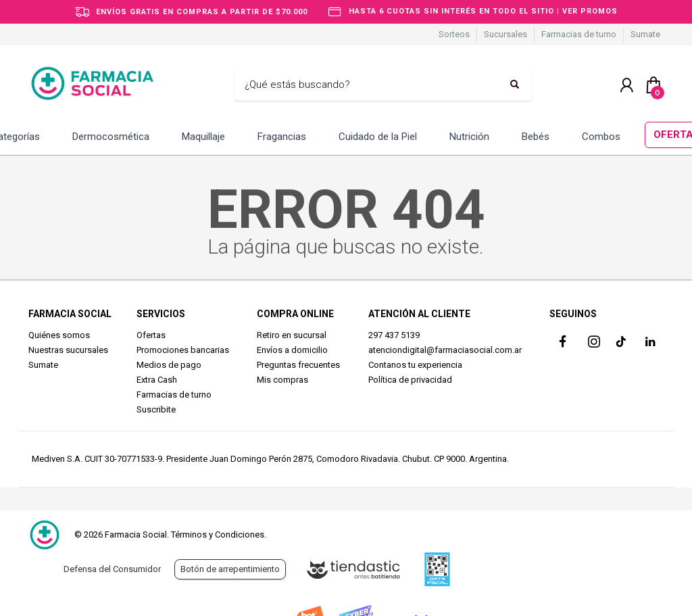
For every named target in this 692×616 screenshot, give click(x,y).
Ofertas (151, 335)
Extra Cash (157, 380)
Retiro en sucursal (292, 335)
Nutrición (469, 137)
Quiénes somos (59, 335)
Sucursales (505, 34)
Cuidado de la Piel (378, 137)
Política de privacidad (410, 380)
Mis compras (282, 380)
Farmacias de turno (579, 34)
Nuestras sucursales (68, 350)
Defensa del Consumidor (112, 569)
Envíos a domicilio (292, 350)
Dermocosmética (111, 137)
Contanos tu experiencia (415, 365)
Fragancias (282, 137)
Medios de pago (169, 365)
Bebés (536, 137)
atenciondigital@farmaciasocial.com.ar (445, 350)
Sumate (645, 34)
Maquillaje (203, 137)
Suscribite (156, 409)
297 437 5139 (394, 335)
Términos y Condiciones (218, 535)
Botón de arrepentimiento (230, 569)
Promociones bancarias (183, 350)
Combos (601, 137)
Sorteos (454, 34)
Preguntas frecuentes (298, 365)
